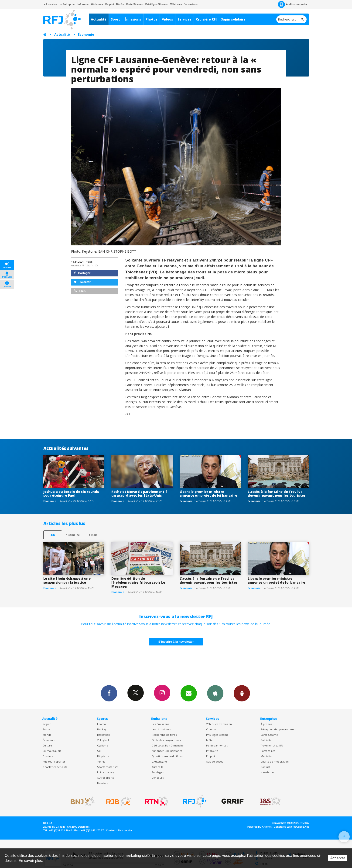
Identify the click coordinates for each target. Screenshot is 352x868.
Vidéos (167, 19)
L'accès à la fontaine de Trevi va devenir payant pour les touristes (277, 494)
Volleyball (103, 740)
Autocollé (158, 767)
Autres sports (105, 778)
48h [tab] (53, 535)
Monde (47, 735)
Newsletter (267, 772)
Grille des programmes (166, 740)
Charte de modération (275, 762)
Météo (210, 740)
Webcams (97, 4)
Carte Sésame (135, 4)
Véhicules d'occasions (184, 4)
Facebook (109, 693)
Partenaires (268, 751)
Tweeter (82, 282)
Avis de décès (215, 762)
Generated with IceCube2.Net (291, 827)
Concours (158, 778)
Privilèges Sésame (157, 4)
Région (47, 724)
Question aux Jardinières (167, 756)
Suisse (46, 729)
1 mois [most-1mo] (93, 535)
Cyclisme (103, 745)
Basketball (103, 735)
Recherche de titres (164, 735)
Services (185, 19)
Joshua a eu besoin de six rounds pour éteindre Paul (71, 494)
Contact (265, 767)
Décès (120, 4)
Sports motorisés (108, 767)
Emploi (110, 4)
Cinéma (211, 729)
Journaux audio (52, 751)
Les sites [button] (51, 4)
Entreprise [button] (68, 4)
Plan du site (125, 830)
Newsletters (189, 693)
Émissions (133, 19)
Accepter (338, 858)
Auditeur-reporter (292, 4)
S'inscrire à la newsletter (176, 642)
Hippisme (103, 756)
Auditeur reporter (54, 762)
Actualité (99, 19)
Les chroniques (161, 729)
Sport (115, 19)
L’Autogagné (159, 762)
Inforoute (83, 4)
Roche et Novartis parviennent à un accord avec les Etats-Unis (139, 494)
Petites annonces (217, 745)
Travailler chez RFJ (272, 745)
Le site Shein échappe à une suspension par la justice (67, 580)
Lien (80, 291)
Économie (86, 34)
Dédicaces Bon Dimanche (168, 745)
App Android (242, 693)
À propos (266, 724)
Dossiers (48, 756)
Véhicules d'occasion (219, 724)
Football (102, 724)
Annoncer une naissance (167, 751)
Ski (99, 751)
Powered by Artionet (259, 827)
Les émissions (160, 724)
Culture (47, 745)
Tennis (101, 762)
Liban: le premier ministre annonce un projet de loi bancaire (208, 494)
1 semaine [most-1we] (73, 535)
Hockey (102, 729)
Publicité (266, 740)
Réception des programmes (278, 729)
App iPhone (215, 693)
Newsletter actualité (55, 767)
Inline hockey (105, 772)
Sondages (158, 772)
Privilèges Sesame (217, 735)
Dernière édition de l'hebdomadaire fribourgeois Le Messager (138, 582)
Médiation (267, 756)
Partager (82, 273)
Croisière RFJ (206, 19)
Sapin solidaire (233, 19)
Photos (152, 19)
